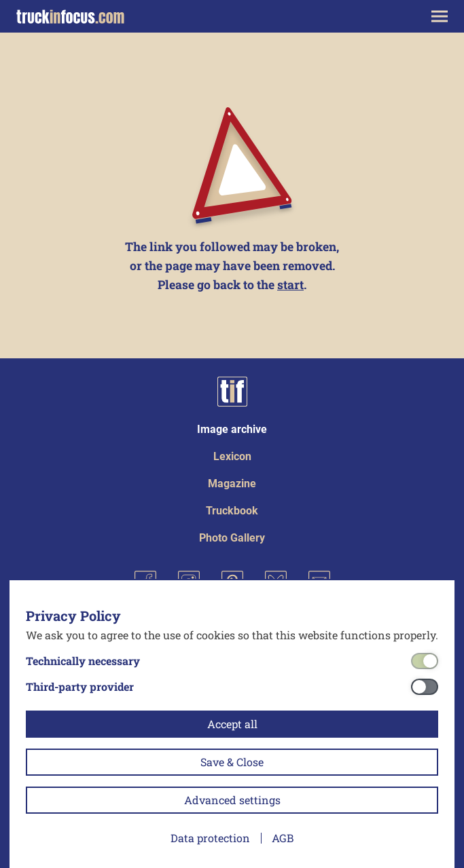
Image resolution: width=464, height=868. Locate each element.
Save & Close (232, 762)
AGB (283, 838)
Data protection (210, 838)
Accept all (232, 724)
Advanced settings (232, 800)
